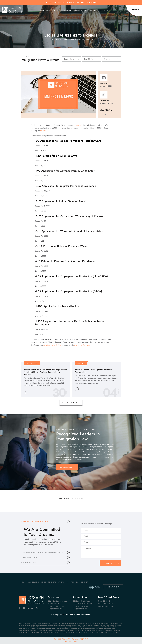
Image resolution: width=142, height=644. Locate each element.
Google (24, 608)
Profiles (22, 582)
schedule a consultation (52, 345)
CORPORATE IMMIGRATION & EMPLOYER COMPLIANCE (42, 553)
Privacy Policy (114, 632)
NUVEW (93, 632)
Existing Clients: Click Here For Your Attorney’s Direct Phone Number (71, 2)
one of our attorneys (82, 345)
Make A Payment (45, 10)
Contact (84, 582)
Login (59, 10)
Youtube (33, 608)
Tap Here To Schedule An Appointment (71, 640)
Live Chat (67, 10)
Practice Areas (33, 582)
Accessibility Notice (103, 632)
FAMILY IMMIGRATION (29, 558)
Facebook (20, 608)
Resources (79, 632)
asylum (43, 131)
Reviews (61, 582)
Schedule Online (80, 10)
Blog (68, 582)
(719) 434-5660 (84, 606)
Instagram (37, 608)
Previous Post (32, 363)
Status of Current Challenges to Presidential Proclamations (94, 371)
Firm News (75, 582)
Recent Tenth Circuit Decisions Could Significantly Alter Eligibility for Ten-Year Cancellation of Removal (45, 372)
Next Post (81, 363)
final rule (79, 125)
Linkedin (28, 608)
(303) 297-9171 (105, 10)
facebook (101, 114)
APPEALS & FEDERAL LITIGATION (36, 522)
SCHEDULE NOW (66, 467)
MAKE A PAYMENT (112, 587)
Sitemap (86, 632)
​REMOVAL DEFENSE (28, 563)
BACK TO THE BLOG (70, 403)
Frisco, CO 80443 (104, 601)
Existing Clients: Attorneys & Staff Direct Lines (71, 614)
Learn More (25, 392)
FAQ (55, 582)
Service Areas (46, 582)
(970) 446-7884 (109, 604)
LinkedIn (106, 114)
